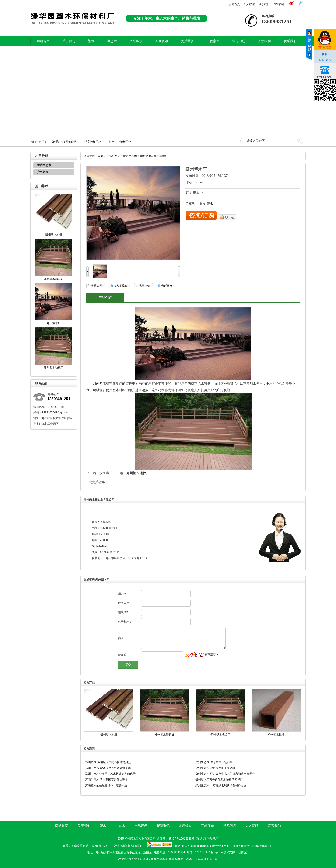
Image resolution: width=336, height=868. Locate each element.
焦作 (130, 846)
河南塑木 (99, 383)
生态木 (112, 41)
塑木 (91, 41)
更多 (210, 204)
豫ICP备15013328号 (182, 839)
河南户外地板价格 (120, 142)
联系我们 (264, 4)
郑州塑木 (159, 859)
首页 (100, 156)
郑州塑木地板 (54, 235)
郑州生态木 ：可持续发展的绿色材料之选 (221, 785)
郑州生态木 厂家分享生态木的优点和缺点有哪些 (225, 774)
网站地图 (201, 839)
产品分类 (112, 156)
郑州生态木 (185, 859)
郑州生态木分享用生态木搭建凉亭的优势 (110, 774)
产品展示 (136, 41)
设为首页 (234, 4)
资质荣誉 (187, 41)
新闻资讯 (162, 41)
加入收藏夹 (120, 286)
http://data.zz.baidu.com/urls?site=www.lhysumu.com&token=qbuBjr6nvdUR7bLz (223, 846)
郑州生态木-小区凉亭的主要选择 (215, 768)
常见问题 (239, 41)
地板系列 (146, 156)
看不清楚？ (202, 655)
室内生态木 (44, 165)
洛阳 (123, 846)
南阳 (137, 846)
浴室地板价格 (93, 142)
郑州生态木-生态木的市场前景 (214, 762)
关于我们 (69, 41)
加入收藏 (249, 4)
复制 (203, 204)
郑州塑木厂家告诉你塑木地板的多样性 (219, 780)
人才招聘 (264, 41)
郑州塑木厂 (54, 323)
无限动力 (243, 852)
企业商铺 (279, 4)
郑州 (116, 846)
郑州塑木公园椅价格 (64, 142)
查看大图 (97, 286)
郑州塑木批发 (276, 735)
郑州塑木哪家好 (54, 279)
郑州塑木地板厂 (54, 368)
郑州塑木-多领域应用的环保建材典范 (108, 762)
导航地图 (213, 839)
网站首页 (43, 41)
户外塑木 (43, 172)
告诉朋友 (167, 286)
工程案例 (213, 41)
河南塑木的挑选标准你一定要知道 (106, 785)
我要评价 (144, 286)
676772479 (325, 60)
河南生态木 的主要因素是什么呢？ (107, 780)
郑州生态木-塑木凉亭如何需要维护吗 (108, 768)
